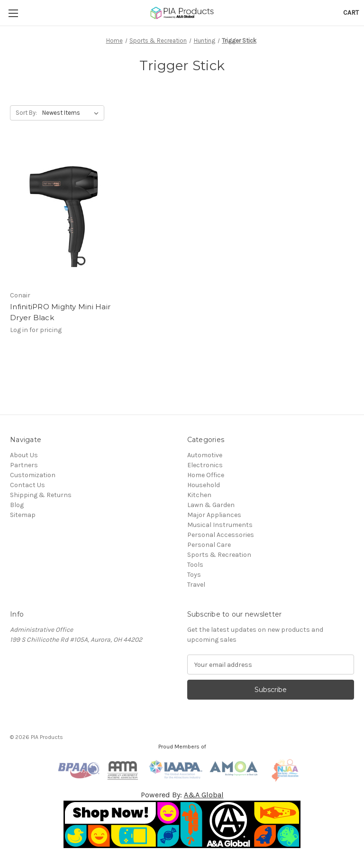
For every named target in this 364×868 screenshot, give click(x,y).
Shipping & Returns (41, 495)
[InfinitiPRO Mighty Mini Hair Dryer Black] (64, 215)
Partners (24, 465)
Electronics (205, 465)
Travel (196, 585)
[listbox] (72, 113)
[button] (182, 824)
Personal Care (209, 545)
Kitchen (199, 495)
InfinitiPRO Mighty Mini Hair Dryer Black (60, 312)
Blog (17, 505)
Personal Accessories (221, 535)
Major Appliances (214, 515)
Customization (33, 475)
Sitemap (23, 515)
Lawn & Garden (211, 505)
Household (204, 485)
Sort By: (26, 113)
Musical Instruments (220, 525)
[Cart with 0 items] (351, 13)
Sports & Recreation (219, 555)
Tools (195, 565)
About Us (24, 455)
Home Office (206, 475)
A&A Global (204, 795)
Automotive (205, 455)
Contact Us (27, 485)
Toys (194, 575)
